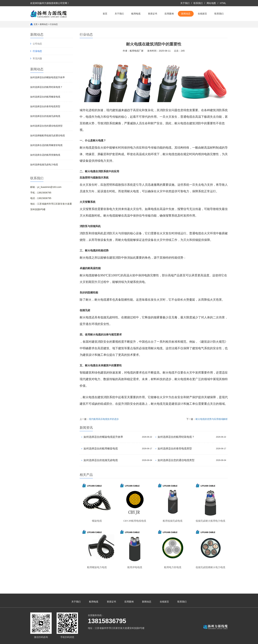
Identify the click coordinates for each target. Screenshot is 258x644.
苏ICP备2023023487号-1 (129, 640)
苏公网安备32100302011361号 (183, 640)
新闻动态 (186, 14)
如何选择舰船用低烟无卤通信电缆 (48, 135)
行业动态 (54, 24)
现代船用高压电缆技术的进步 (104, 419)
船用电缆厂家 (137, 51)
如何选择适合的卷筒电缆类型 (45, 106)
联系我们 (198, 3)
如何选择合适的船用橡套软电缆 (46, 145)
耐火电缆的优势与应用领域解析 (212, 419)
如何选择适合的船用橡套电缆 (45, 97)
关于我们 (185, 3)
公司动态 (37, 44)
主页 (36, 24)
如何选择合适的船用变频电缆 (45, 155)
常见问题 (37, 58)
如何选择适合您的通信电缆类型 (46, 126)
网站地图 (211, 3)
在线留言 (202, 14)
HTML (223, 3)
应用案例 (169, 14)
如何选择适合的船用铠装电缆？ (46, 87)
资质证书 (153, 14)
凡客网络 (158, 640)
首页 (105, 14)
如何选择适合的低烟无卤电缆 (45, 116)
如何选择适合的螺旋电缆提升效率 (48, 77)
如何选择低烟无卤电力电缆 (44, 165)
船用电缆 (136, 14)
